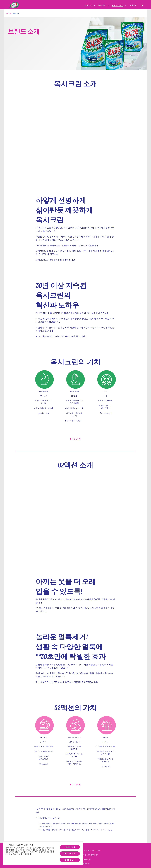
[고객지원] (133, 5)
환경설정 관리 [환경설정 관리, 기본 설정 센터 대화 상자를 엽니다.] (70, 860)
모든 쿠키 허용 (70, 847)
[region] (43, 853)
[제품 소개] (89, 5)
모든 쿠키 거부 (70, 853)
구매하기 (76, 439)
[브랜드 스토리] (118, 5)
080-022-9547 (97, 850)
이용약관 (89, 859)
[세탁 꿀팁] (102, 5)
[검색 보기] (142, 5)
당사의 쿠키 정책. (26, 854)
